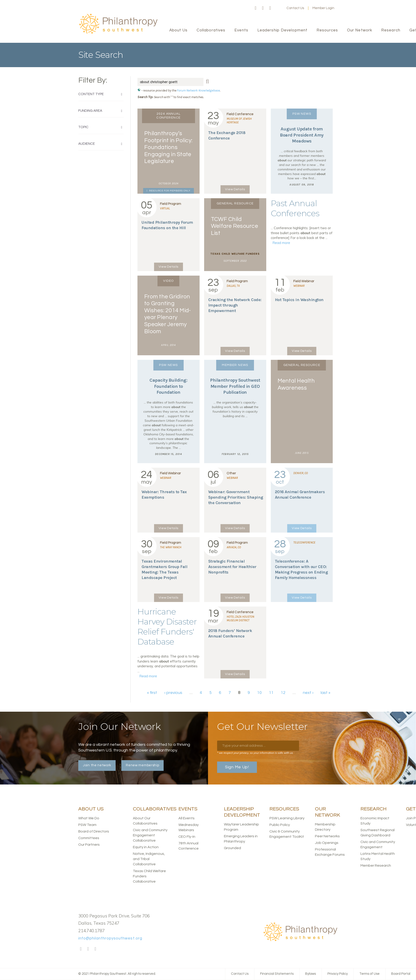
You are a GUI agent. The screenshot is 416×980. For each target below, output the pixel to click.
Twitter (263, 8)
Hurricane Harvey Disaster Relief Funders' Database (167, 627)
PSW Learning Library (287, 818)
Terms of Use (369, 974)
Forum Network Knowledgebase (198, 90)
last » (326, 693)
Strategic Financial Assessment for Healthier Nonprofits (232, 567)
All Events (186, 818)
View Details (235, 189)
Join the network (97, 765)
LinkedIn (270, 8)
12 (283, 693)
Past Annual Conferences (295, 208)
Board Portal (401, 974)
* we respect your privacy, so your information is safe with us (255, 753)
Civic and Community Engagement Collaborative (150, 835)
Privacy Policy (338, 974)
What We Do (89, 818)
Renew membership (142, 765)
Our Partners (89, 845)
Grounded (232, 848)
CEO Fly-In (187, 837)
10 (259, 693)
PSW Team (87, 825)
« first (152, 693)
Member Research (376, 866)
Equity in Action (146, 847)
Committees (89, 838)
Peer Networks (327, 836)
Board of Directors (94, 831)
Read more (281, 243)
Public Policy (280, 825)
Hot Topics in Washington (299, 300)
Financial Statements (277, 974)
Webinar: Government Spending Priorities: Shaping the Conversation (236, 497)
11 (271, 693)
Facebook (256, 8)
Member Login (323, 8)
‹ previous (173, 693)
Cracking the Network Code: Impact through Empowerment (235, 305)
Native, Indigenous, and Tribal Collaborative (149, 859)
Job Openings (327, 843)
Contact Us (295, 8)
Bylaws (311, 974)
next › (308, 693)
